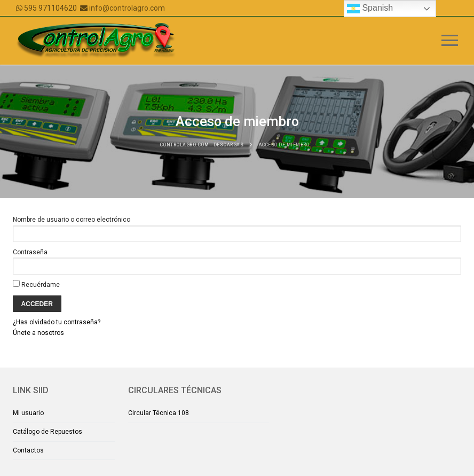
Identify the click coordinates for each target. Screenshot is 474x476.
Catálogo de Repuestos (48, 432)
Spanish (370, 9)
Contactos (28, 450)
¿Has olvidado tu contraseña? (57, 322)
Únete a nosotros (38, 333)
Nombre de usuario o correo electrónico (72, 220)
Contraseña (30, 252)
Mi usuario (28, 413)
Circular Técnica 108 (159, 413)
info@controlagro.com (127, 8)
